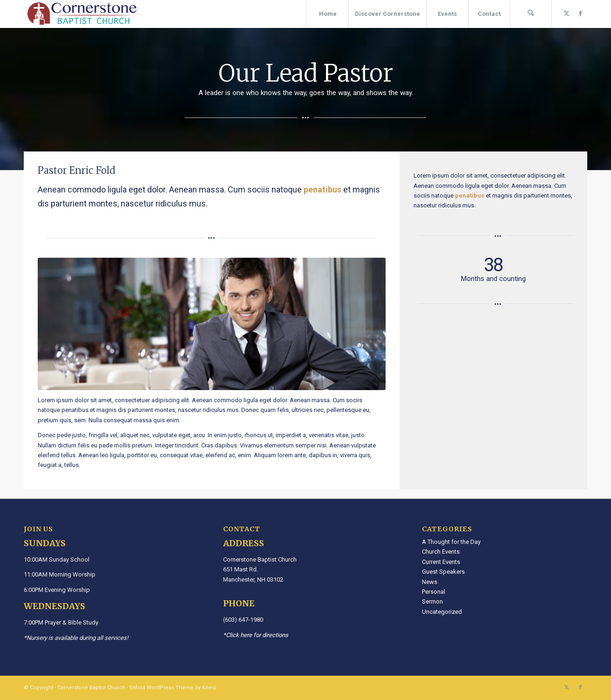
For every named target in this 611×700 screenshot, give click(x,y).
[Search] (531, 14)
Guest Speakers (443, 572)
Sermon (432, 601)
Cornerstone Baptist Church (91, 688)
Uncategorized (442, 612)
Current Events (441, 562)
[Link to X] (566, 14)
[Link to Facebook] (580, 14)
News (430, 582)
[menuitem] (327, 14)
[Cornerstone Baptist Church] (82, 14)
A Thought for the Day (451, 542)
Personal (434, 592)
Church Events (441, 552)
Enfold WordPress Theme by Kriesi (173, 688)
